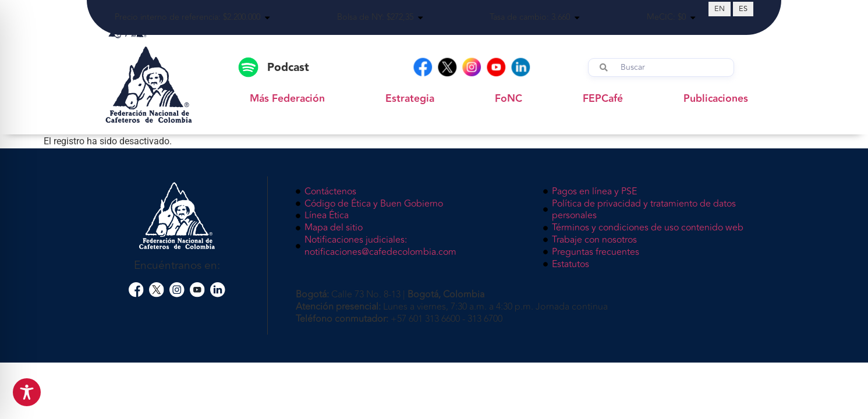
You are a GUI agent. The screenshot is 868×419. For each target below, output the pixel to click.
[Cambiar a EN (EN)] (720, 9)
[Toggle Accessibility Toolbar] (27, 392)
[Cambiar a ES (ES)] (743, 9)
